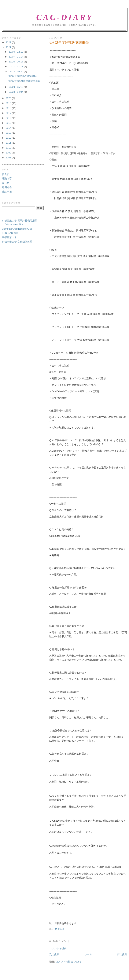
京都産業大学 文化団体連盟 (17, 242)
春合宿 (6, 183)
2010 (9, 148)
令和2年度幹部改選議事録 (22, 76)
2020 (9, 98)
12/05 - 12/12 (16, 52)
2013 (9, 133)
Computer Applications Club (17, 229)
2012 (9, 138)
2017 (9, 113)
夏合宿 (6, 174)
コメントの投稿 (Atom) (68, 962)
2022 (9, 42)
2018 (9, 108)
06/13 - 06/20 (16, 71)
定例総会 (7, 187)
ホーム (88, 954)
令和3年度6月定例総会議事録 (24, 81)
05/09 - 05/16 (16, 87)
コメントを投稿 (58, 948)
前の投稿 (122, 954)
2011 (9, 143)
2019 (9, 103)
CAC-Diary (65, 17)
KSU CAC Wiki (10, 233)
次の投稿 (54, 954)
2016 (9, 118)
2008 (9, 158)
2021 (9, 47)
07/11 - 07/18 (16, 67)
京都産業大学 (9, 237)
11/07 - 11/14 (16, 57)
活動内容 (7, 179)
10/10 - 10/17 (16, 62)
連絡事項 (7, 192)
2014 (9, 128)
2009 (9, 153)
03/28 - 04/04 (16, 92)
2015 (9, 123)
